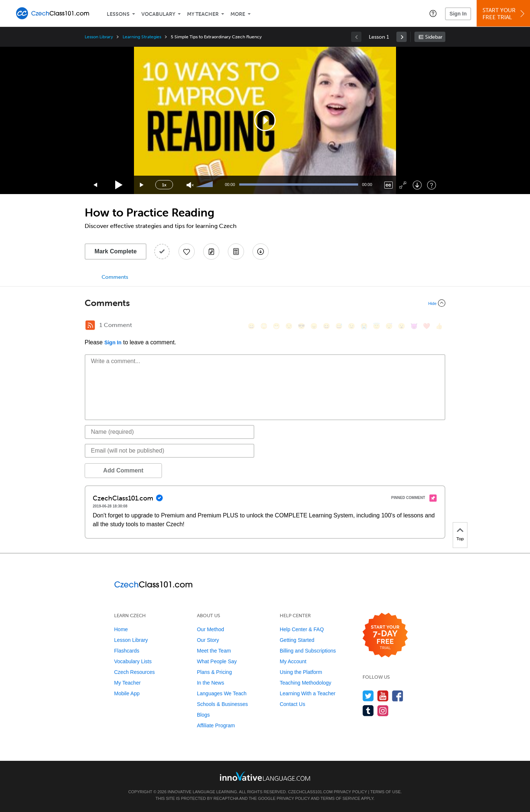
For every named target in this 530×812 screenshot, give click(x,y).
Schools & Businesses (222, 704)
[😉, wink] (351, 326)
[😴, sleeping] (389, 326)
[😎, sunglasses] (301, 326)
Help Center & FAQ (302, 629)
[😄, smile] (251, 326)
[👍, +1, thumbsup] (439, 326)
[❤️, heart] (427, 326)
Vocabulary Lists (133, 661)
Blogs (203, 715)
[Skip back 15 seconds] (96, 185)
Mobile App (127, 693)
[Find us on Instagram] (383, 711)
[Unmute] (190, 185)
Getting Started (297, 640)
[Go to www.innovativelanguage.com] (265, 776)
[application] (265, 120)
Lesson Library (99, 37)
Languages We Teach (222, 693)
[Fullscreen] (403, 185)
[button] (433, 13)
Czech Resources (135, 672)
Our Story (208, 640)
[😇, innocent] (377, 326)
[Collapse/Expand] (265, 303)
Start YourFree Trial (504, 14)
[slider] (205, 185)
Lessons (118, 14)
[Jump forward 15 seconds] (142, 185)
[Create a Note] (211, 252)
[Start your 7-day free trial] (385, 635)
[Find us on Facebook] (398, 696)
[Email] (169, 451)
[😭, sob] (364, 326)
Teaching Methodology (305, 683)
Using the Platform (301, 672)
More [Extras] (238, 14)
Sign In (458, 14)
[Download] (417, 185)
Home (121, 629)
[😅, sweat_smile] (339, 326)
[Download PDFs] (236, 252)
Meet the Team (214, 651)
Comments (115, 277)
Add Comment (123, 470)
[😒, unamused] (289, 326)
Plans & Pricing (214, 672)
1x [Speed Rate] (164, 185)
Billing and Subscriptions (308, 651)
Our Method (211, 629)
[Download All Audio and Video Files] (261, 252)
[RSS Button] (90, 325)
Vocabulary (158, 14)
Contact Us (292, 704)
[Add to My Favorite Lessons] (187, 252)
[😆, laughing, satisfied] (326, 326)
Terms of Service (340, 798)
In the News (211, 683)
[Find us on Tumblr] (368, 711)
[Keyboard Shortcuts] (432, 185)
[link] (402, 37)
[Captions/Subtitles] (388, 185)
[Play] (119, 185)
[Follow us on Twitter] (368, 696)
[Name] (169, 432)
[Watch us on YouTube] (383, 696)
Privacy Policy (350, 792)
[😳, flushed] (264, 326)
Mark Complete (116, 251)
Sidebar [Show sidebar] (434, 37)
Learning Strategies (142, 37)
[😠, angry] (314, 326)
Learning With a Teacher (308, 693)
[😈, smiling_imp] (414, 326)
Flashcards (127, 651)
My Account (293, 661)
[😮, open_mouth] (402, 326)
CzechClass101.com (310, 792)
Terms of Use (386, 792)
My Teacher (203, 14)
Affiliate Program (216, 725)
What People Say (217, 661)
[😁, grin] (276, 326)
